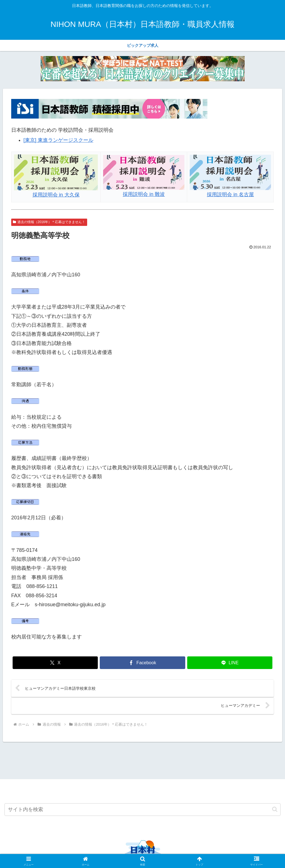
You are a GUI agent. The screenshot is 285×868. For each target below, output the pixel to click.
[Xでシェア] (55, 663)
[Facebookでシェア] (142, 663)
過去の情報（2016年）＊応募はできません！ (49, 222)
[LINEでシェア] (230, 663)
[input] (142, 810)
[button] (275, 810)
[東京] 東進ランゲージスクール (58, 140)
